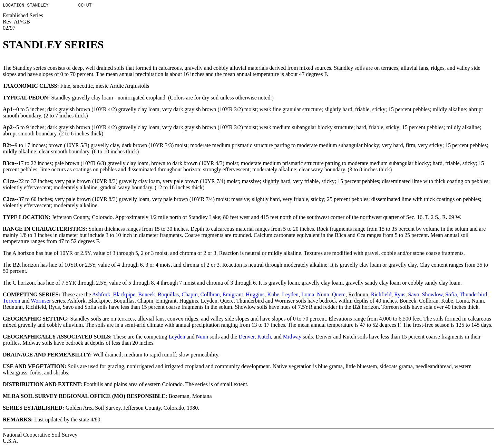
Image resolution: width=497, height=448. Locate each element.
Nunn (323, 296)
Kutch (264, 338)
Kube (273, 296)
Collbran (210, 296)
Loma (308, 296)
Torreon (11, 302)
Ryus (400, 296)
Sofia (451, 296)
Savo (414, 296)
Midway (292, 338)
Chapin (189, 296)
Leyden (290, 296)
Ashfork (101, 296)
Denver (246, 338)
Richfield (381, 296)
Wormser (41, 302)
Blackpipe (124, 296)
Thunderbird (473, 296)
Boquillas (168, 296)
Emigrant (233, 296)
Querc (339, 296)
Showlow (432, 296)
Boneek (147, 296)
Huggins (255, 296)
